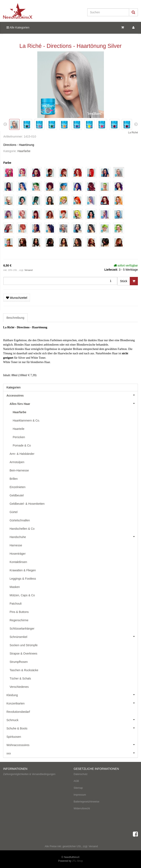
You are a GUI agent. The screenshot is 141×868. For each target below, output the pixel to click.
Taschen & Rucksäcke (24, 670)
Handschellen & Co (22, 529)
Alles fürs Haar (74, 403)
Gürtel (14, 512)
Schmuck (72, 720)
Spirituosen (14, 737)
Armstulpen (17, 462)
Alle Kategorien (18, 27)
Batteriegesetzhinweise (87, 802)
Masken (15, 587)
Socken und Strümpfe (24, 645)
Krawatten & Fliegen (23, 570)
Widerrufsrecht (82, 808)
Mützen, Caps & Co (22, 595)
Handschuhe (74, 537)
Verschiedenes (19, 687)
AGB (76, 781)
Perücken (19, 437)
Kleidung (72, 695)
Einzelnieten (17, 487)
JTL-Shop (77, 861)
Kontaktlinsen (18, 562)
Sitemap (78, 788)
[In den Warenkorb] (134, 281)
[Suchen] (108, 12)
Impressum (80, 795)
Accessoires (72, 395)
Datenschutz (81, 774)
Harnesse (16, 545)
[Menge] (60, 281)
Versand (28, 270)
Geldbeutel (17, 495)
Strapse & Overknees (23, 653)
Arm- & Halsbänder (22, 454)
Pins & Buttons (19, 612)
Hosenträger (18, 554)
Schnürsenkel (74, 636)
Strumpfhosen (19, 662)
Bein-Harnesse (19, 470)
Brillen (14, 479)
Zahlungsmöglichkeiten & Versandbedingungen (29, 774)
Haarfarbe (24, 151)
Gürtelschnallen (20, 520)
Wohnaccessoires (72, 745)
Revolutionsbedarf (18, 712)
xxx (72, 753)
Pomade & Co (22, 445)
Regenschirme (19, 620)
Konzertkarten (72, 703)
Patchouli (16, 604)
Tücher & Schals (20, 678)
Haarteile (19, 429)
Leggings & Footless (23, 579)
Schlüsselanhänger (22, 629)
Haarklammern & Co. (26, 420)
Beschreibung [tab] (15, 318)
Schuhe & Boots (72, 728)
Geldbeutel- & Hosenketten (27, 504)
